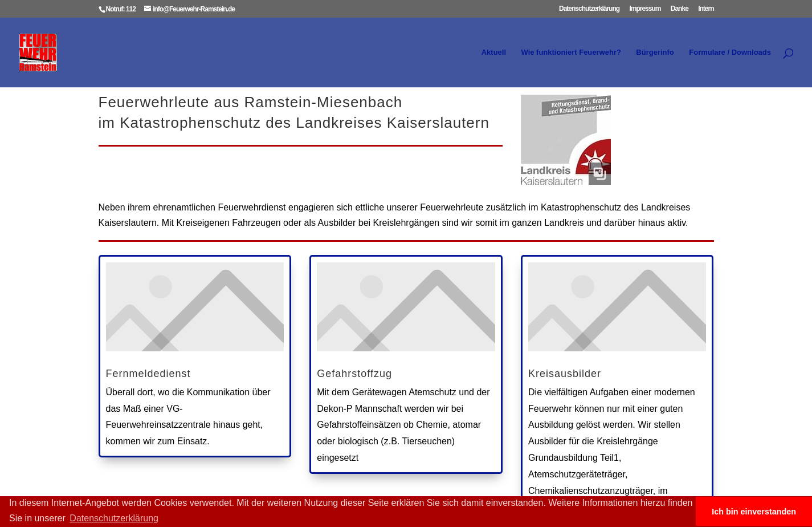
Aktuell (494, 52)
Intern (706, 9)
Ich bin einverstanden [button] (754, 512)
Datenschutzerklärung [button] (114, 518)
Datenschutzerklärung (589, 9)
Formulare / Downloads (730, 52)
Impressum (645, 9)
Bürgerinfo (655, 52)
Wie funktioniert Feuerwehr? (571, 52)
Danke (680, 9)
